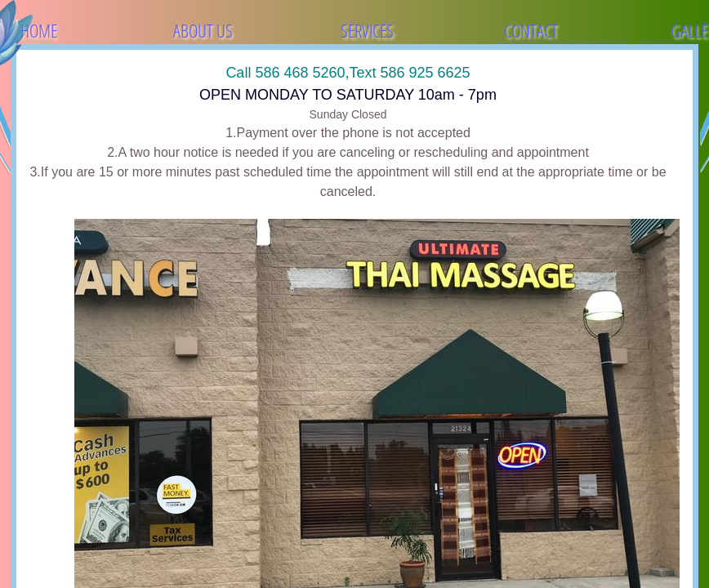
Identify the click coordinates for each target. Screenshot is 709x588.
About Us (203, 30)
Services (367, 30)
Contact (531, 30)
